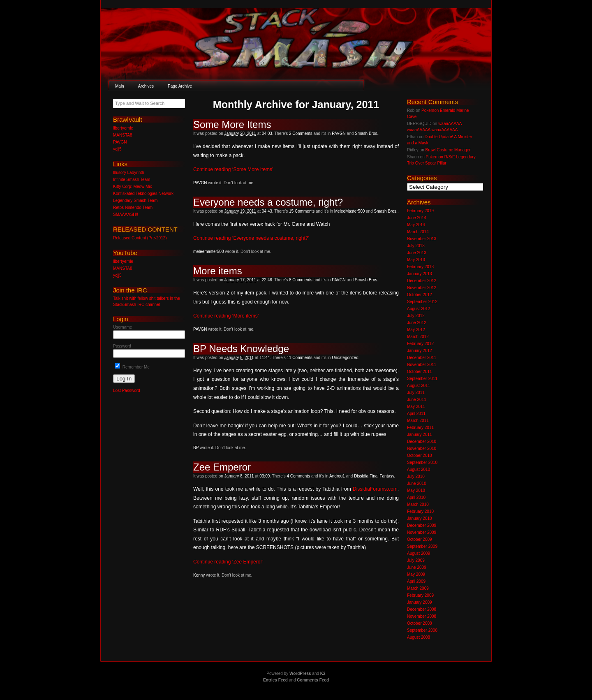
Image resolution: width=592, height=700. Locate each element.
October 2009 (420, 539)
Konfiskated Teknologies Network (143, 194)
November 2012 (422, 288)
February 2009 (420, 595)
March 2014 (418, 232)
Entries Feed (275, 680)
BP (196, 448)
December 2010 (422, 442)
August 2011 (419, 386)
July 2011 (416, 393)
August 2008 (419, 637)
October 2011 (420, 372)
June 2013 (417, 253)
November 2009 (422, 532)
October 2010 (420, 455)
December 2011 (422, 358)
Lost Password (127, 391)
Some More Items (232, 124)
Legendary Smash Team (135, 200)
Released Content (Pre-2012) (140, 238)
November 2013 (422, 239)
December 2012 (422, 281)
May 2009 (416, 574)
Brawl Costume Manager (448, 150)
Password (122, 346)
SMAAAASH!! (126, 214)
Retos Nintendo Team (133, 207)
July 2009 (416, 560)
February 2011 (420, 428)
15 (302, 211)
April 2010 (416, 497)
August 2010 (419, 469)
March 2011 (418, 421)
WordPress (300, 673)
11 (299, 358)
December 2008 (422, 609)
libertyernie (123, 128)
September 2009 (422, 546)
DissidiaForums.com (375, 489)
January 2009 (420, 602)
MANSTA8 (123, 135)
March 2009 (418, 588)
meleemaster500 (208, 251)
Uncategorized (345, 358)
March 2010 (418, 504)
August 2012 (419, 309)
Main (120, 86)
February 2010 (420, 511)
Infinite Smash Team (132, 180)
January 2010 (420, 518)
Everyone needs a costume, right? (268, 202)
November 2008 (422, 616)
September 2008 (422, 630)
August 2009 (419, 553)
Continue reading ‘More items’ (226, 316)
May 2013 (416, 260)
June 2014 (417, 218)
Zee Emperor (222, 467)
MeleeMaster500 (349, 211)
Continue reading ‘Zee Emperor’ (228, 562)
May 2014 (416, 225)
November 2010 (422, 449)
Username (123, 327)
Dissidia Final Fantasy (374, 476)
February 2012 (420, 344)
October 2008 (420, 623)
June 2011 (417, 400)
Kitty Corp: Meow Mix (132, 187)
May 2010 (416, 490)
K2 (323, 673)
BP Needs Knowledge (241, 349)
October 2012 (420, 295)
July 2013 (416, 246)
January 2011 (420, 435)
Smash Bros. (367, 133)
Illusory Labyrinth (129, 173)
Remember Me (132, 367)
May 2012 (416, 330)
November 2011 (422, 365)
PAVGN (339, 133)
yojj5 (117, 149)
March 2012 (418, 337)
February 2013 (420, 267)
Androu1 (337, 476)
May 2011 (416, 407)
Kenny (199, 575)
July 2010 (416, 476)
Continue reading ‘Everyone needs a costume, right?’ (251, 238)
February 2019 (420, 211)
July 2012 (416, 316)
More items (218, 271)
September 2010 (422, 462)
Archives (146, 86)
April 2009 (416, 581)
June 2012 (417, 323)
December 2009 (422, 525)
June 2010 (417, 483)
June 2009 (417, 567)
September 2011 (422, 379)
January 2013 (420, 274)
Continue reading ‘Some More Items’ (233, 169)
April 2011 (416, 414)
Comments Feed (313, 680)
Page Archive (180, 86)
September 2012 (422, 302)
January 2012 (420, 351)
